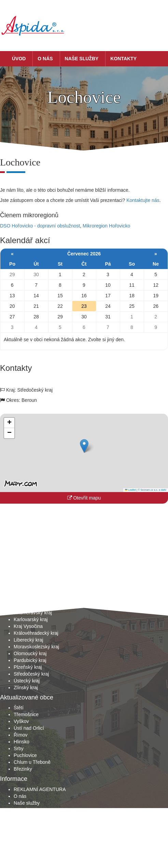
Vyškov (21, 721)
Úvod (19, 59)
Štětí (19, 708)
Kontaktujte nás (143, 200)
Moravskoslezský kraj (36, 647)
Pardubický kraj (30, 660)
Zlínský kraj (26, 688)
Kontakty (123, 59)
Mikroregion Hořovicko (106, 226)
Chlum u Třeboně (32, 762)
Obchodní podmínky (35, 817)
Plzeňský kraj (28, 667)
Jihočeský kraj (29, 606)
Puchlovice (25, 755)
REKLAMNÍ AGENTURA (40, 789)
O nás (45, 59)
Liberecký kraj (28, 640)
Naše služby (82, 59)
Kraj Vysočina (28, 626)
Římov (20, 735)
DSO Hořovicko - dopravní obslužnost (40, 226)
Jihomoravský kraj (33, 613)
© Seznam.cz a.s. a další (152, 490)
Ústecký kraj (27, 681)
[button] (84, 446)
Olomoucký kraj (30, 653)
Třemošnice (26, 714)
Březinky (23, 769)
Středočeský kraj (31, 674)
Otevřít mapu (84, 498)
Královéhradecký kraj (36, 633)
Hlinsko (22, 742)
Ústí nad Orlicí (29, 728)
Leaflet (130, 490)
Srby (19, 748)
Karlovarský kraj (31, 619)
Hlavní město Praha (35, 599)
